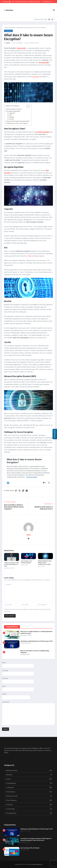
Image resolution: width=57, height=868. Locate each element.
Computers (12, 28)
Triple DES (12, 113)
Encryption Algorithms (13, 111)
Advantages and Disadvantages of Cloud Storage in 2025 (37, 641)
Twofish (12, 119)
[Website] (29, 539)
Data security (21, 48)
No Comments (18, 43)
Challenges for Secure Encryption (17, 123)
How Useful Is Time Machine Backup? (27, 562)
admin (8, 43)
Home (6, 28)
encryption (36, 77)
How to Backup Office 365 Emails (30, 848)
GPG (36, 256)
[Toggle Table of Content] (27, 106)
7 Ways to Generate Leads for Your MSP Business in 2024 (12, 564)
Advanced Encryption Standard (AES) (18, 121)
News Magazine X (37, 864)
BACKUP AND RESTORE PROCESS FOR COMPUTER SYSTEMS (45, 563)
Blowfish (12, 117)
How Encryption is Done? (14, 109)
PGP (30, 256)
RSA (11, 115)
